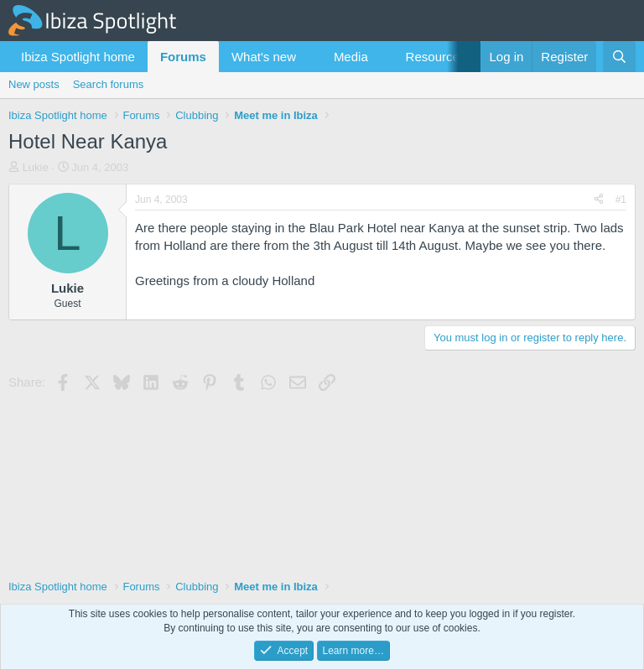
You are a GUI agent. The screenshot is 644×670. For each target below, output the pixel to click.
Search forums (109, 84)
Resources (436, 57)
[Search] (619, 57)
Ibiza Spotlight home (78, 57)
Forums (183, 57)
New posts (34, 84)
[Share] (599, 200)
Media (351, 57)
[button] (309, 57)
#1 (621, 200)
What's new (264, 57)
